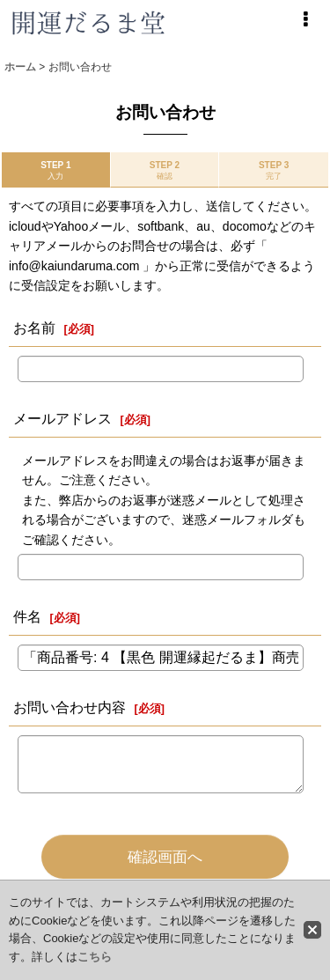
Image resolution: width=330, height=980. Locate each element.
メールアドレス (62, 418)
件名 (27, 616)
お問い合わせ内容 (70, 707)
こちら (95, 957)
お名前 (34, 328)
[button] (305, 19)
